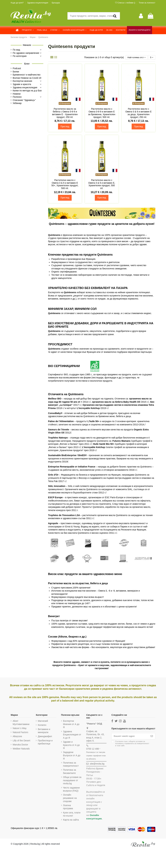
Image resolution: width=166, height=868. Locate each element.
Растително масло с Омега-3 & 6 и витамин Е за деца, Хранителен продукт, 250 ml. (138, 113)
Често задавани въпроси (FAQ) (71, 789)
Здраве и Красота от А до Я (71, 745)
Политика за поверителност (71, 765)
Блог (27, 64)
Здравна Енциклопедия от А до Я (72, 735)
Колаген (42, 725)
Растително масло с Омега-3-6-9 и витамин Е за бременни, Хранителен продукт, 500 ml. (102, 113)
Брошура (56, 3)
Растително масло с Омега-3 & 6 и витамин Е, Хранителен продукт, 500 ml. (102, 184)
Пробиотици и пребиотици (45, 742)
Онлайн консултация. (94, 817)
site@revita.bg (97, 764)
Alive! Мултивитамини (21, 723)
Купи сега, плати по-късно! (72, 814)
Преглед (65, 127)
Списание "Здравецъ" (24, 100)
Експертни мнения (22, 81)
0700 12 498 (93, 749)
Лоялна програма (68, 807)
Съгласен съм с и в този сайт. (132, 744)
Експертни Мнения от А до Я (71, 724)
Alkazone (17, 737)
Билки (16, 72)
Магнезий (43, 721)
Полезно (17, 97)
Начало (27, 45)
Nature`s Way (20, 728)
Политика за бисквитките (70, 772)
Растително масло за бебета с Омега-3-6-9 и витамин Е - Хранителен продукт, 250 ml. (65, 113)
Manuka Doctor (20, 745)
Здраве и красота (22, 84)
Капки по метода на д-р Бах (27, 91)
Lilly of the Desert (21, 741)
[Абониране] (152, 736)
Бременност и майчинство (27, 75)
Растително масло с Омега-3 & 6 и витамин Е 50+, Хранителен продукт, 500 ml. (65, 184)
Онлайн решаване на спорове (70, 798)
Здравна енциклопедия (38, 3)
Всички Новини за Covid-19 (27, 78)
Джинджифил (45, 737)
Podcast (17, 68)
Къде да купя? (17, 3)
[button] (28, 30)
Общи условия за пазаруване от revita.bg (72, 781)
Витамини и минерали (44, 731)
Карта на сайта (71, 820)
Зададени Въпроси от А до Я (72, 756)
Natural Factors (20, 733)
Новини (17, 94)
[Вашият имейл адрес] (130, 736)
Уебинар (17, 103)
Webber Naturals (21, 749)
